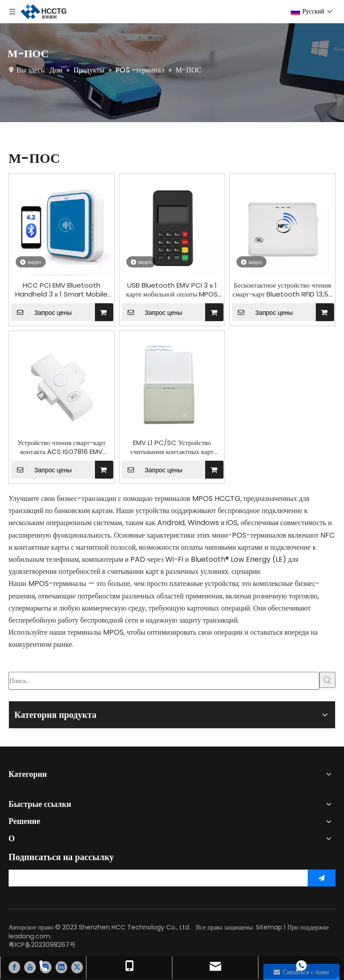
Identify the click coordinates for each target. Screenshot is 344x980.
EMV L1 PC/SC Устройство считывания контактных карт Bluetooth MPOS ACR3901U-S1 (172, 447)
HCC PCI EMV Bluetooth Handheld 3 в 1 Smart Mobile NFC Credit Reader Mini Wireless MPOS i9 (61, 290)
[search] (156, 878)
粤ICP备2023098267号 (42, 945)
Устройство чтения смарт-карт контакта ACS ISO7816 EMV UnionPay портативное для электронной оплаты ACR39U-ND (62, 447)
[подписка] (322, 878)
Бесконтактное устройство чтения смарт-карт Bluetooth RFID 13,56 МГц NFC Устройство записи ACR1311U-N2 (282, 290)
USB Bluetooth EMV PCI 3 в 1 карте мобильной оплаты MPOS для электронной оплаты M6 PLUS (172, 290)
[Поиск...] (164, 681)
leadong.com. (30, 936)
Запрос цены (41, 312)
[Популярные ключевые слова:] (327, 680)
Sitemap (269, 927)
